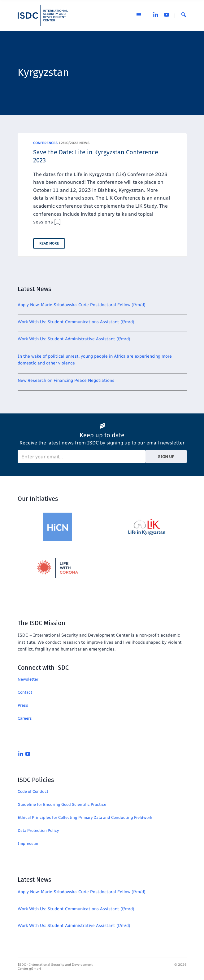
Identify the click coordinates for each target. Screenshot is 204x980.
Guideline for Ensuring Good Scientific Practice (62, 804)
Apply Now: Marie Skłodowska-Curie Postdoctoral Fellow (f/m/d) (82, 305)
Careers (25, 718)
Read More (49, 243)
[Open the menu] (139, 15)
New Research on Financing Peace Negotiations (66, 380)
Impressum (28, 843)
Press (23, 705)
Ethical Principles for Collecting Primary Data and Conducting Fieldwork (85, 817)
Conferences (45, 143)
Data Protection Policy (38, 830)
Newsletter (28, 679)
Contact (25, 692)
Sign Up (166, 457)
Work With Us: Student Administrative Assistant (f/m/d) (74, 339)
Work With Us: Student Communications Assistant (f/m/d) (76, 322)
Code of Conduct (33, 791)
